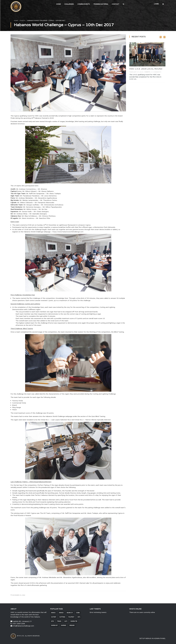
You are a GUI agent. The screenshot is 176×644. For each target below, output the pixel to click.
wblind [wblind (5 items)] (72, 625)
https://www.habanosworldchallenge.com (68, 232)
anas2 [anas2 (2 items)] (61, 613)
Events (23, 21)
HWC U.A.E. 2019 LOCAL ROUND (146, 69)
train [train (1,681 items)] (59, 621)
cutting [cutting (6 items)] (62, 617)
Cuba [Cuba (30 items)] (78, 613)
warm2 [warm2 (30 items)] (63, 625)
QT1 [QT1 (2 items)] (79, 617)
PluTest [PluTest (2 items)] (71, 617)
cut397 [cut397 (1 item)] (54, 617)
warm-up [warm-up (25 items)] (54, 625)
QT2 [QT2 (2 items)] (52, 621)
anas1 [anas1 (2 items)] (53, 613)
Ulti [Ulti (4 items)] (66, 621)
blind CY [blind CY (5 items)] (70, 613)
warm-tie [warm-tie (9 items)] (74, 621)
